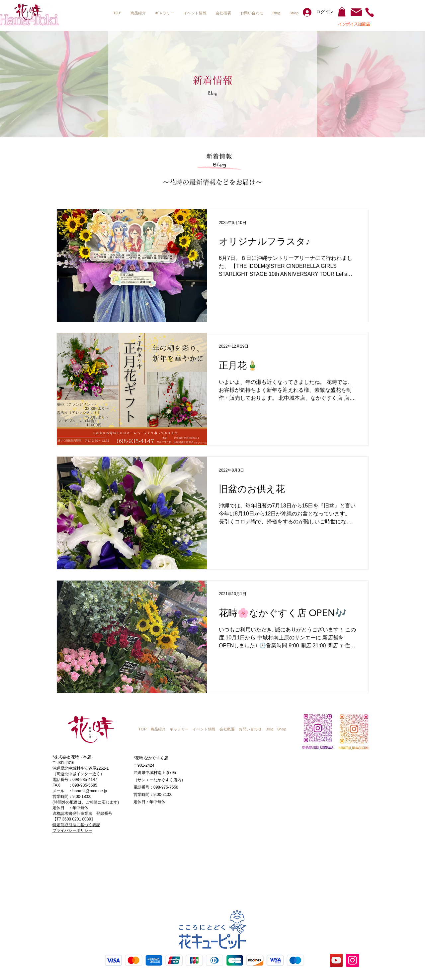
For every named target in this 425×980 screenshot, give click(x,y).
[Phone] (369, 12)
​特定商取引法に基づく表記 (76, 825)
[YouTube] (336, 960)
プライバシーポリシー (72, 830)
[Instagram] (352, 960)
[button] (138, 13)
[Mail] (356, 12)
